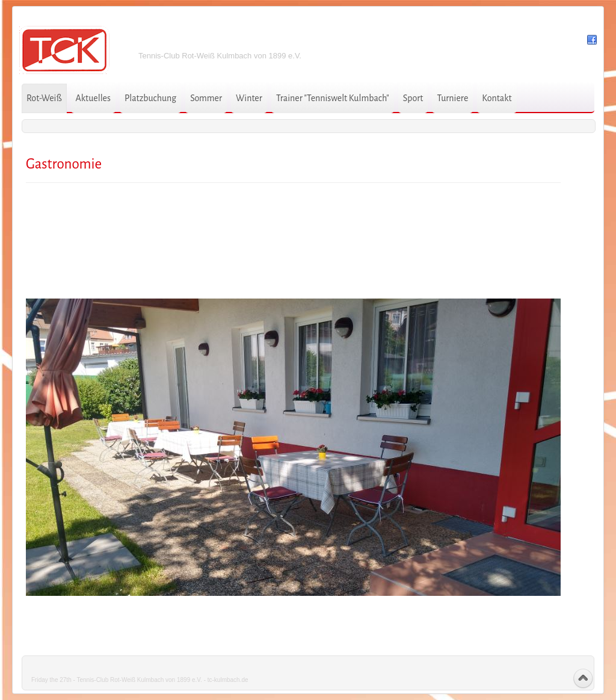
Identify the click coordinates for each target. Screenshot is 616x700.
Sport (413, 98)
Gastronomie (64, 164)
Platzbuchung (150, 98)
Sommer (206, 98)
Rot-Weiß (44, 98)
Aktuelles (93, 98)
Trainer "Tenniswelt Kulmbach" (333, 98)
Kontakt (497, 98)
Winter (249, 98)
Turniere (452, 98)
